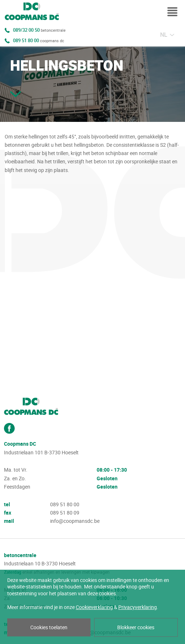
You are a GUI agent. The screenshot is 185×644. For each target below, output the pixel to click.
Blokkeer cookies (136, 627)
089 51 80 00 (39, 41)
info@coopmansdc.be (75, 521)
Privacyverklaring (138, 607)
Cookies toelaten (49, 627)
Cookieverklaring (94, 607)
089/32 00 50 (39, 30)
